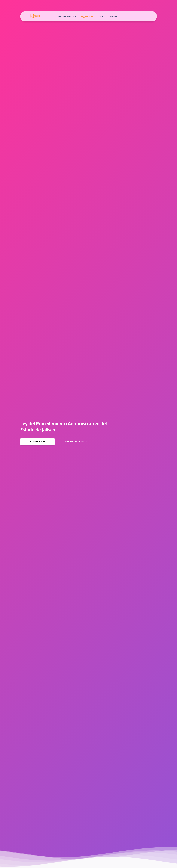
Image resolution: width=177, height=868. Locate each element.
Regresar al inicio (76, 441)
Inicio (51, 16)
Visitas (101, 16)
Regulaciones (87, 16)
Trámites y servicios (67, 16)
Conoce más (38, 441)
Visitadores (113, 16)
